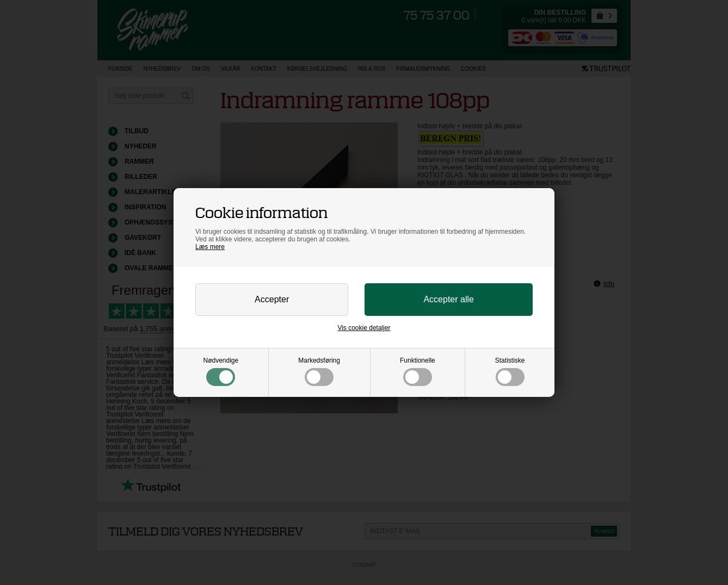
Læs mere (210, 247)
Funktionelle (418, 371)
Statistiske (510, 371)
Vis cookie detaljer (364, 328)
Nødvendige (221, 371)
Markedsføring (319, 371)
